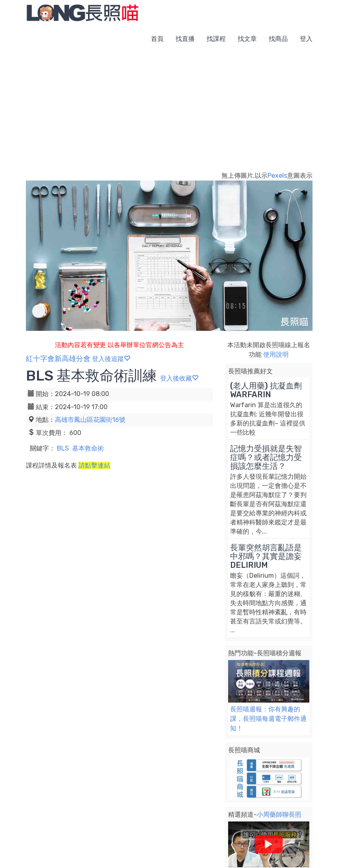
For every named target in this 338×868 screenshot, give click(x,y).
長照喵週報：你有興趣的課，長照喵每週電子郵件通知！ (268, 719)
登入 (306, 39)
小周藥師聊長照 (279, 815)
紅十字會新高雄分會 (58, 359)
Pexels (277, 176)
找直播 (185, 39)
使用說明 (276, 354)
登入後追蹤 (111, 359)
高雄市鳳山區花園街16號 (90, 420)
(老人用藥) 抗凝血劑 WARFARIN (266, 390)
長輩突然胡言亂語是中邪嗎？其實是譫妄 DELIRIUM (266, 556)
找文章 (247, 39)
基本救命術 (88, 448)
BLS (63, 448)
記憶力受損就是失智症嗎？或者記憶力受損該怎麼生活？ (266, 457)
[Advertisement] (169, 111)
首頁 (157, 39)
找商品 (278, 39)
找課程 (216, 39)
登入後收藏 (179, 378)
